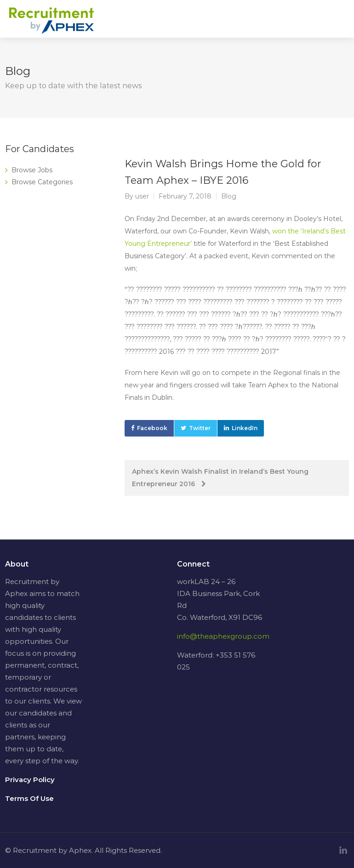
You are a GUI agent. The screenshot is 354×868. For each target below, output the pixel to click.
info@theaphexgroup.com (223, 636)
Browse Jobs (32, 170)
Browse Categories (42, 182)
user (142, 196)
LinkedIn (245, 428)
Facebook (152, 428)
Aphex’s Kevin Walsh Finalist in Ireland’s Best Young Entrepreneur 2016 (220, 478)
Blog (229, 196)
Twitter (200, 428)
